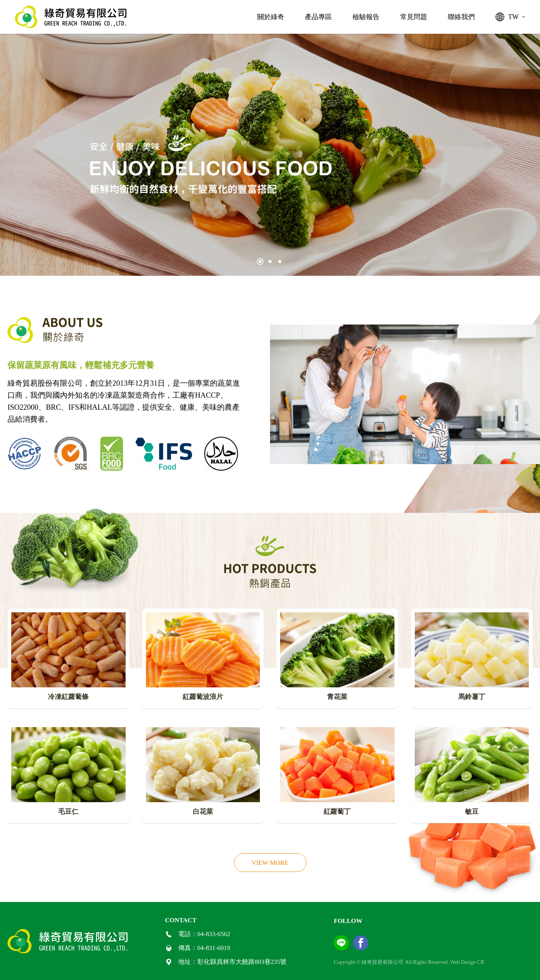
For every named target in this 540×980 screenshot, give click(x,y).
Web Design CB (467, 962)
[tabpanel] (270, 155)
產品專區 (318, 17)
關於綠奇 (271, 17)
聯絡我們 (461, 17)
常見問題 (414, 17)
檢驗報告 (366, 17)
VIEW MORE (270, 863)
